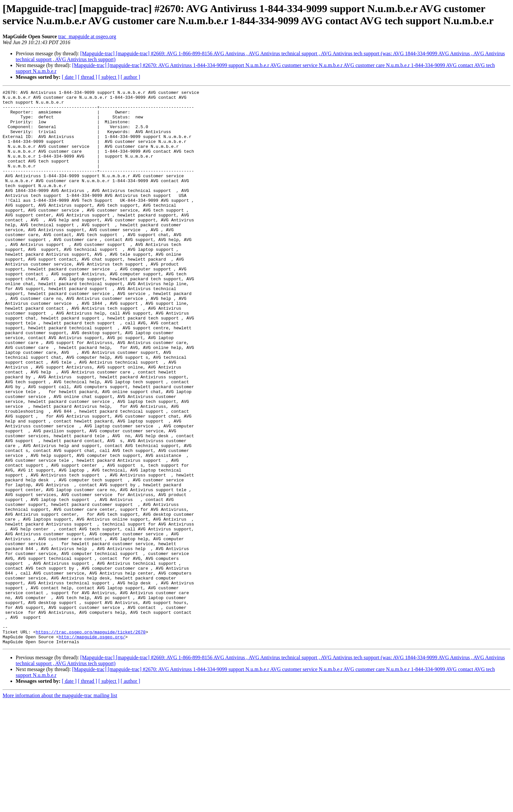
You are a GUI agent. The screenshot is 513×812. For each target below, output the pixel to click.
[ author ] (131, 77)
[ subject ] (109, 77)
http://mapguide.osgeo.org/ (92, 747)
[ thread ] (88, 77)
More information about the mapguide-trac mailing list (60, 806)
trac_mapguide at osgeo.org (87, 36)
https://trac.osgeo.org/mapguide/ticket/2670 (90, 741)
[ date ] (69, 77)
